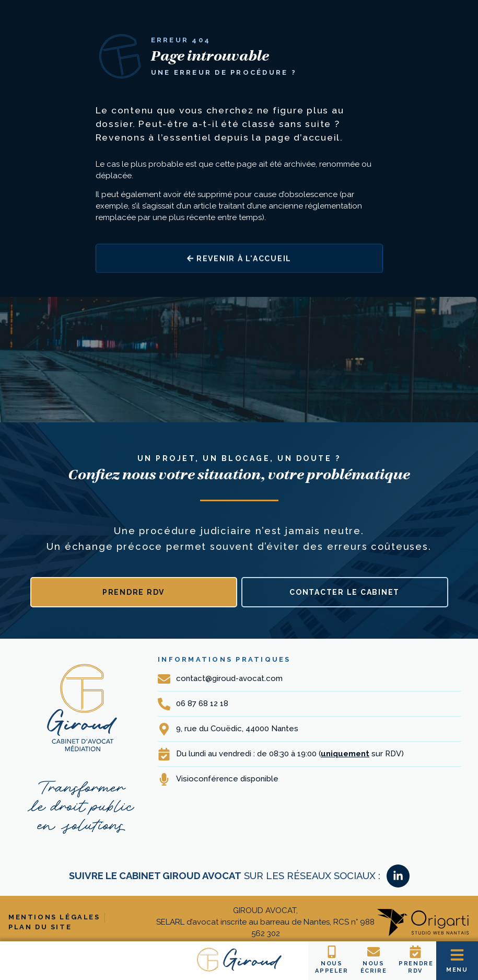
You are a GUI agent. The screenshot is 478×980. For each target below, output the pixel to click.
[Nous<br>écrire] (374, 952)
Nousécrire (374, 967)
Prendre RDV (416, 967)
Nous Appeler (332, 967)
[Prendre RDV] (415, 952)
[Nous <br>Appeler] (332, 952)
